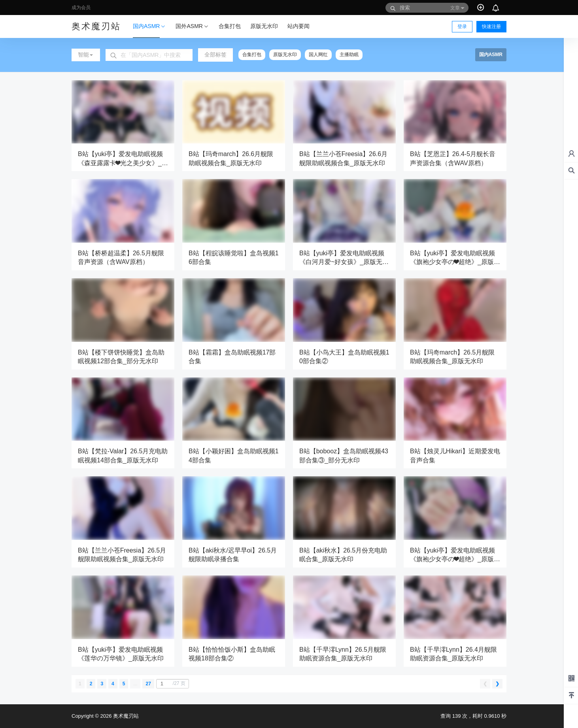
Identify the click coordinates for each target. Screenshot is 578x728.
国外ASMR (192, 26)
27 (148, 684)
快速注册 (491, 26)
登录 (462, 26)
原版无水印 (285, 55)
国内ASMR (149, 30)
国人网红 (318, 55)
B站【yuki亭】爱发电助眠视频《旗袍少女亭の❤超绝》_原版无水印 (455, 262)
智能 (86, 55)
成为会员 (81, 8)
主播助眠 (349, 55)
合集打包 (252, 55)
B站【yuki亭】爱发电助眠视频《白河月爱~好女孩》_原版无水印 (344, 262)
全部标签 (215, 55)
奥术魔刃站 (125, 716)
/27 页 (172, 684)
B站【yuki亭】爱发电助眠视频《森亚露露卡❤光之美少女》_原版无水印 (123, 163)
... (135, 684)
